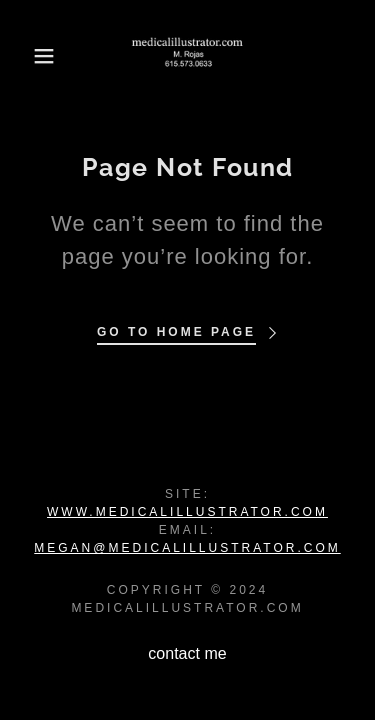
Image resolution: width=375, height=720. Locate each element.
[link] (187, 56)
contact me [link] (187, 653)
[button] (29, 56)
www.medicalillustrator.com (187, 512)
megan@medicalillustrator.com (187, 548)
